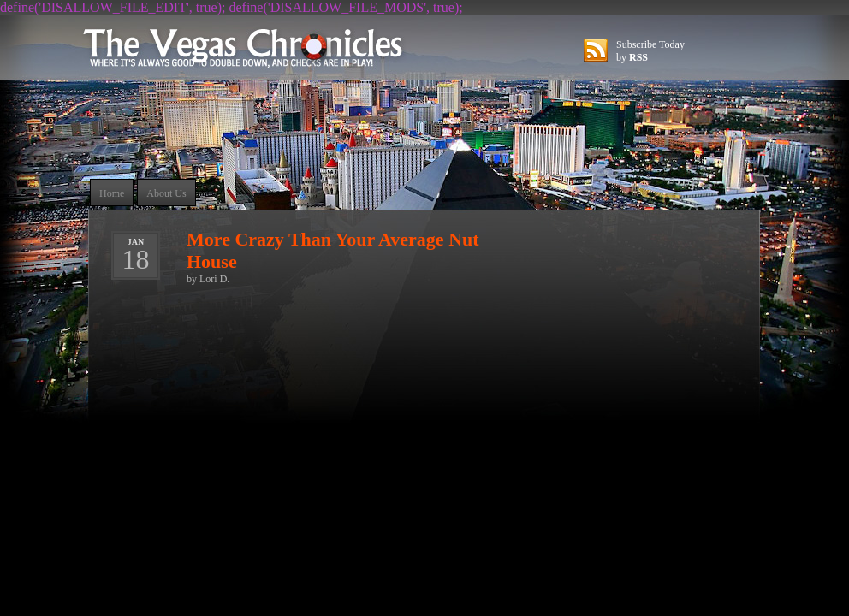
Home (112, 193)
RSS (638, 57)
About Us (166, 193)
